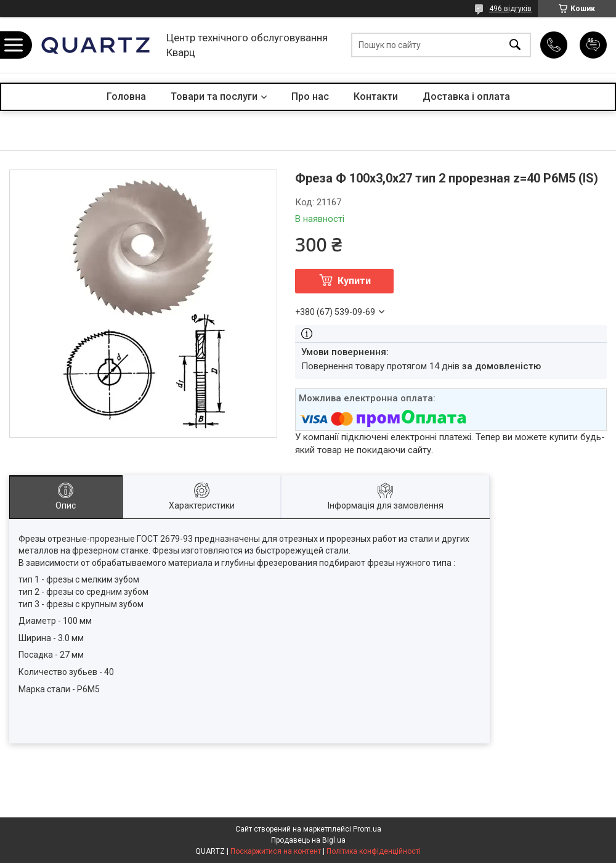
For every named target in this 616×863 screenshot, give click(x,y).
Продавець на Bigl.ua (308, 840)
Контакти (376, 96)
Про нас (310, 96)
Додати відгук (593, 45)
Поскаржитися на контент (276, 851)
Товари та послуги (214, 96)
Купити (354, 281)
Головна (126, 96)
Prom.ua (367, 829)
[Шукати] (515, 45)
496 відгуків (510, 9)
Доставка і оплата (466, 96)
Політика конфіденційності (374, 851)
